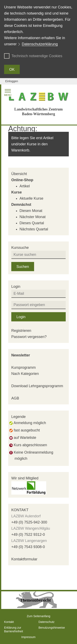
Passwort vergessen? (29, 337)
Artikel (25, 186)
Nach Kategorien (25, 374)
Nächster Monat (33, 217)
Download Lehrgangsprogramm (37, 386)
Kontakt (9, 622)
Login (21, 317)
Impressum (28, 637)
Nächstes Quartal (34, 229)
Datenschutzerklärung (40, 44)
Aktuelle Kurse (31, 198)
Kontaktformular (24, 559)
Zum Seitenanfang (38, 616)
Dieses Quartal (32, 223)
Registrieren (21, 331)
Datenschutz (47, 622)
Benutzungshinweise (52, 628)
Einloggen (12, 81)
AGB (15, 398)
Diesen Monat (31, 211)
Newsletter (21, 355)
